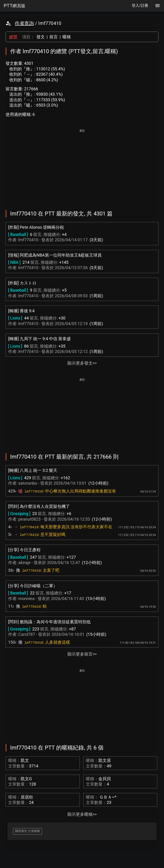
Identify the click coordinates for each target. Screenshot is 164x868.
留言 (54, 37)
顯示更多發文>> (82, 363)
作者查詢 (24, 23)
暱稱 (67, 37)
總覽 (13, 37)
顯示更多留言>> (82, 654)
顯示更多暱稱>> (82, 814)
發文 (41, 37)
